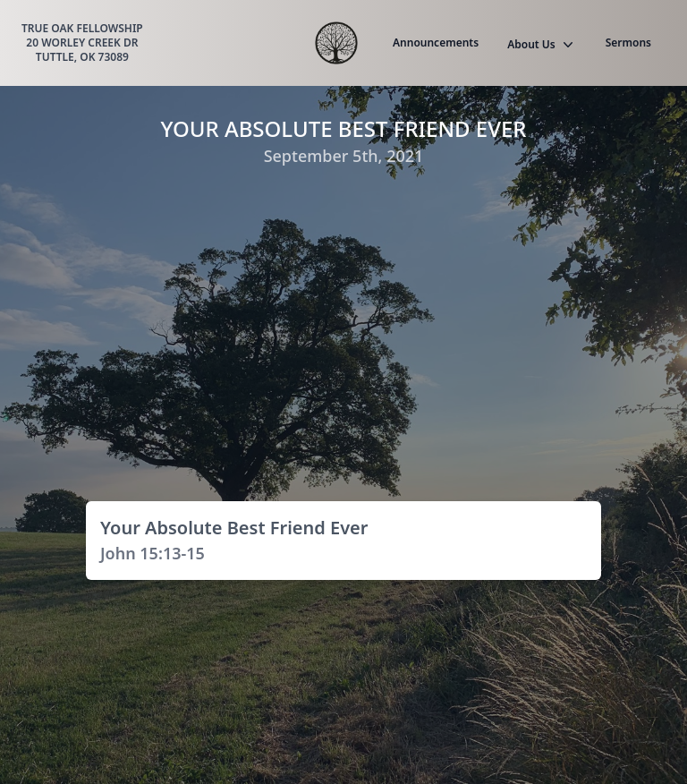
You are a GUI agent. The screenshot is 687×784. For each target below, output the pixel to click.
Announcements (436, 43)
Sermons (628, 43)
